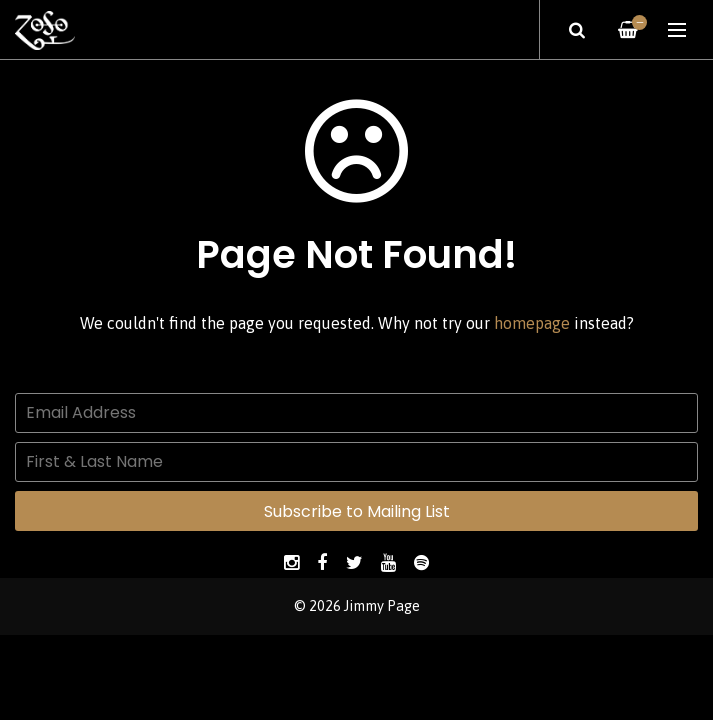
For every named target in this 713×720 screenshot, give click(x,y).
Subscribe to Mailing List (357, 511)
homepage (532, 323)
